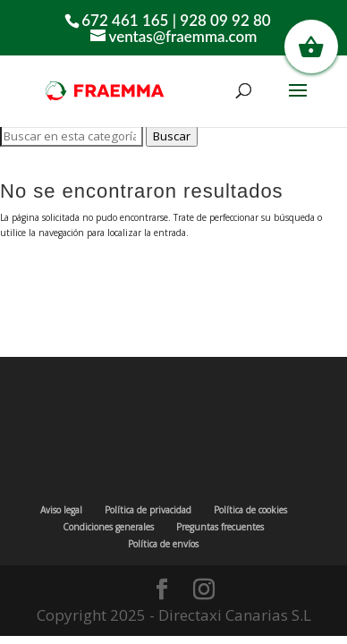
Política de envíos (163, 544)
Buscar (172, 136)
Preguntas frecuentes (220, 527)
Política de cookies (250, 510)
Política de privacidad (148, 510)
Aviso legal (61, 510)
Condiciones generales (108, 527)
